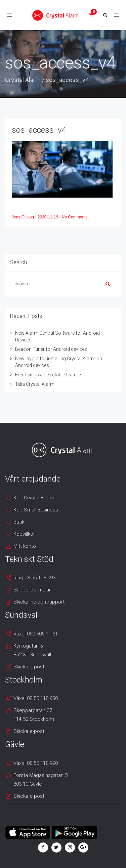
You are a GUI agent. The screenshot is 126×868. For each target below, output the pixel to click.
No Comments (75, 217)
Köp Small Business (36, 510)
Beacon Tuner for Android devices (51, 349)
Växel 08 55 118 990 (36, 698)
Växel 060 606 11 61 (36, 634)
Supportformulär (32, 590)
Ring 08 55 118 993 (34, 578)
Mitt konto (25, 546)
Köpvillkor (24, 534)
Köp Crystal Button (34, 498)
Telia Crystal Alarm (35, 384)
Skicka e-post (29, 667)
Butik (19, 522)
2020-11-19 (49, 217)
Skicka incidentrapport (39, 602)
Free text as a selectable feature (48, 375)
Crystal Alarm (23, 80)
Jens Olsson (23, 217)
